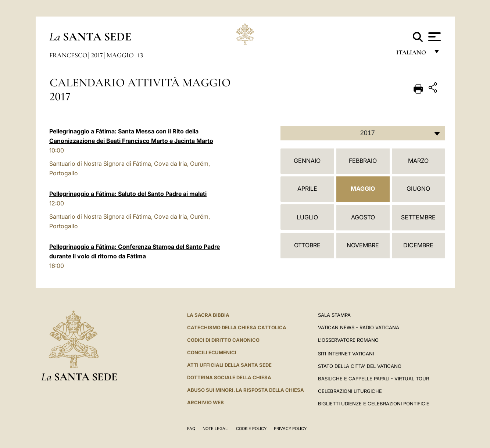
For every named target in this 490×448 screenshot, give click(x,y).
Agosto (363, 217)
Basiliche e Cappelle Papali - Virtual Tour (373, 379)
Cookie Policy (251, 429)
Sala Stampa (334, 315)
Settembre (418, 217)
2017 (97, 55)
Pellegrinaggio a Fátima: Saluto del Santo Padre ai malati (128, 194)
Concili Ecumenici (212, 352)
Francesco (68, 55)
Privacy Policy (290, 429)
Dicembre (418, 245)
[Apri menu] (434, 37)
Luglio (307, 217)
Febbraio (363, 161)
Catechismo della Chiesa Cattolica (237, 327)
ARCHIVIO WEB (205, 402)
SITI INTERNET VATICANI (346, 354)
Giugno (418, 189)
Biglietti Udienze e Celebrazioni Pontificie (374, 404)
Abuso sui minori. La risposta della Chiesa (246, 390)
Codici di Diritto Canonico (223, 340)
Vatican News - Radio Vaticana (359, 327)
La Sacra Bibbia (208, 315)
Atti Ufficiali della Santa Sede (229, 365)
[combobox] (363, 133)
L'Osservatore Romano (348, 340)
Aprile (307, 189)
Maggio (120, 55)
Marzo (418, 161)
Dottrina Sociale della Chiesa (229, 377)
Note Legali (216, 429)
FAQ (191, 429)
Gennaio (307, 161)
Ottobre (307, 245)
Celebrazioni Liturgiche (350, 391)
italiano (413, 54)
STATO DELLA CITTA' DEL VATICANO (360, 366)
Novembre (363, 245)
